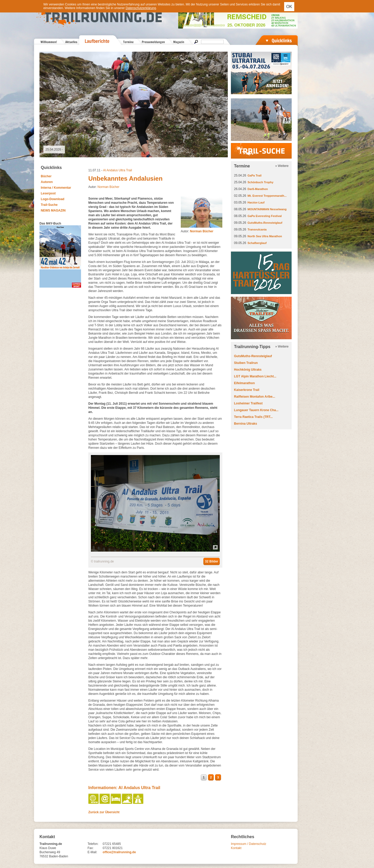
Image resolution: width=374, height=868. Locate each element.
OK (289, 7)
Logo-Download (53, 199)
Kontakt (236, 848)
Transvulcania (257, 229)
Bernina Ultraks (246, 424)
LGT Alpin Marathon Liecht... (255, 376)
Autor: (197, 231)
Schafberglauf (257, 243)
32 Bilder (212, 561)
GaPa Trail (255, 175)
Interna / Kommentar (56, 188)
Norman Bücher (108, 187)
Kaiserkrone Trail (247, 390)
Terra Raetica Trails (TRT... (253, 417)
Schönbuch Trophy (261, 182)
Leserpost (48, 193)
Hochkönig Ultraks (248, 370)
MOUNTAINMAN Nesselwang (267, 209)
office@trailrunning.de (119, 852)
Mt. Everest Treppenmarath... (267, 196)
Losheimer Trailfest (248, 403)
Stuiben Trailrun (246, 363)
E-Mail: (92, 852)
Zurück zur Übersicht (104, 812)
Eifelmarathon (244, 383)
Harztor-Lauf (256, 202)
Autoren (47, 182)
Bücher (46, 176)
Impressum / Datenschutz (249, 844)
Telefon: (93, 844)
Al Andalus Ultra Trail (118, 170)
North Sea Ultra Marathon (265, 236)
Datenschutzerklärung (141, 8)
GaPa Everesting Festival (265, 216)
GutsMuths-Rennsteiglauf (265, 223)
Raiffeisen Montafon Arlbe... (255, 397)
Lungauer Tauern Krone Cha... (256, 410)
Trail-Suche (49, 205)
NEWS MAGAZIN (53, 211)
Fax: (91, 848)
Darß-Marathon (258, 189)
